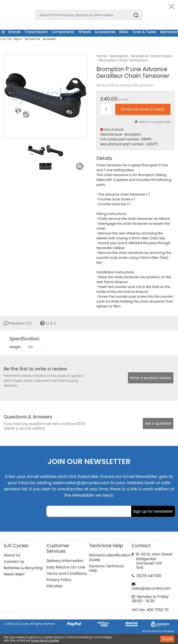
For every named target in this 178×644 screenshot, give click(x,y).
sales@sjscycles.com (151, 588)
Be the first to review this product (125, 85)
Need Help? (14, 574)
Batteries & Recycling (23, 568)
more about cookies (45, 640)
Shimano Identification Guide (110, 557)
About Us (12, 555)
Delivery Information (65, 561)
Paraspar (168, 631)
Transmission (36, 32)
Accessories (105, 32)
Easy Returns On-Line (66, 567)
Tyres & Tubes (144, 32)
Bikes (124, 32)
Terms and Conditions (67, 573)
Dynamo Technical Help (106, 568)
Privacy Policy (59, 580)
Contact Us (14, 562)
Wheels (84, 32)
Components (63, 32)
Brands (14, 32)
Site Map (54, 586)
